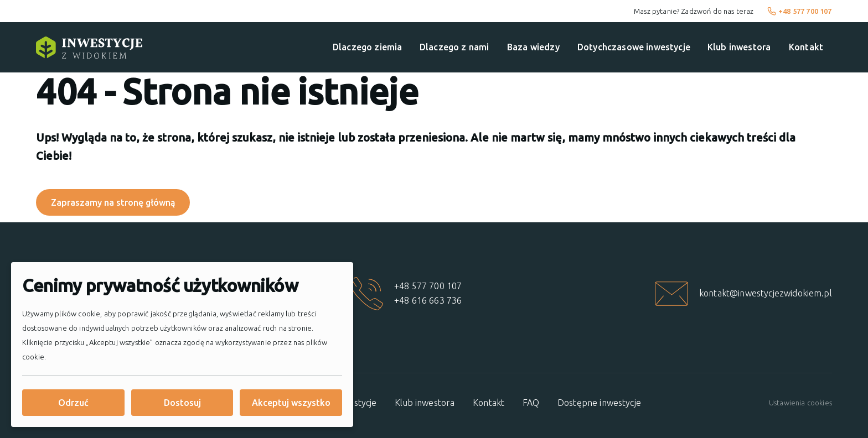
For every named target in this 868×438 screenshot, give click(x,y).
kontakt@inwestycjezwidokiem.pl (766, 293)
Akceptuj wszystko (291, 403)
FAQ (531, 403)
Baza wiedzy (533, 47)
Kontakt (806, 47)
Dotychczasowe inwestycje (634, 47)
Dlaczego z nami (454, 47)
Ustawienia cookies (800, 403)
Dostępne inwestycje (599, 403)
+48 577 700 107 (800, 11)
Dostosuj (182, 403)
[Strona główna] (89, 48)
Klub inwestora (739, 47)
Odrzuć (73, 403)
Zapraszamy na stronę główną (113, 202)
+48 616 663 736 (428, 300)
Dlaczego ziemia (367, 47)
